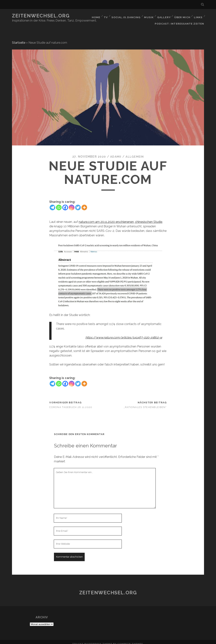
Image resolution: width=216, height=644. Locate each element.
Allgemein (135, 153)
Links (198, 16)
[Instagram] (72, 203)
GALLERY (163, 16)
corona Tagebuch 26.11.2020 (71, 403)
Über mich (182, 16)
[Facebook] (65, 203)
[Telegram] (52, 203)
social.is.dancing (126, 16)
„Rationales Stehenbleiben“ (145, 403)
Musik (148, 16)
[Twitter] (78, 203)
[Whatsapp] (59, 203)
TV (105, 16)
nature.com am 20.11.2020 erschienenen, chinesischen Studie (120, 218)
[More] (84, 203)
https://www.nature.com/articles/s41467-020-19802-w (124, 333)
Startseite (19, 39)
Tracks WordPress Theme (92, 640)
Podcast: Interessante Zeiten (180, 21)
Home (95, 16)
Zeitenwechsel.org (41, 16)
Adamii (115, 153)
